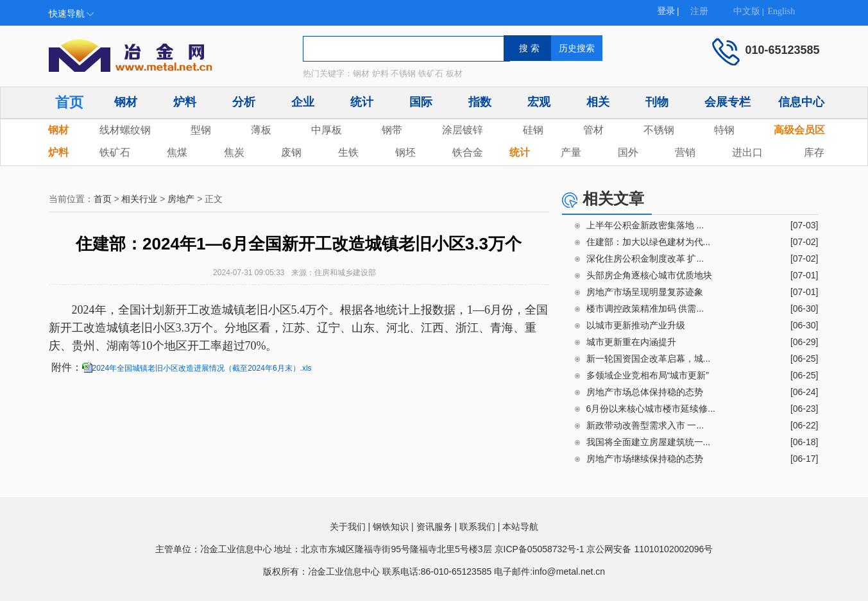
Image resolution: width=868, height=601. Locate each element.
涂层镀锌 (463, 130)
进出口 (747, 152)
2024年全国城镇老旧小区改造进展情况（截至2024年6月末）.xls (202, 368)
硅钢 (533, 130)
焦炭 (234, 152)
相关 (598, 102)
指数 (480, 102)
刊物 (657, 102)
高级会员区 (799, 130)
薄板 (261, 130)
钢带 (392, 130)
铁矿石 (115, 152)
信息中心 (801, 102)
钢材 (126, 102)
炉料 (185, 102)
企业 (303, 102)
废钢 (291, 152)
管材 (593, 130)
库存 (814, 152)
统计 (362, 102)
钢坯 (405, 152)
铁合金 (468, 152)
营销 (685, 152)
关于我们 (348, 527)
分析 (244, 102)
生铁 (348, 152)
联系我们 (477, 527)
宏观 (539, 102)
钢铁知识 (391, 527)
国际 (421, 102)
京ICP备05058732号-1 (540, 549)
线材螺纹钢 (125, 130)
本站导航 (520, 527)
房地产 (181, 199)
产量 (571, 152)
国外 (628, 152)
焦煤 (177, 152)
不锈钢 (659, 130)
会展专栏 (728, 102)
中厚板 (327, 130)
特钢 (724, 130)
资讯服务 (434, 527)
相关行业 (139, 199)
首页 (69, 102)
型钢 (201, 130)
